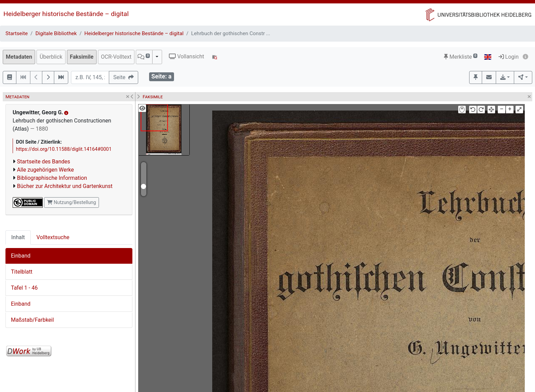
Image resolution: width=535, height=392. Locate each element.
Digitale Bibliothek (56, 33)
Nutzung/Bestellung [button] (71, 202)
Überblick (51, 57)
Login (509, 57)
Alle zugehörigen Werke (46, 170)
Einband (21, 256)
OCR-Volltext (116, 57)
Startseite (17, 33)
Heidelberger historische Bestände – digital (66, 14)
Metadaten (19, 57)
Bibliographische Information (52, 178)
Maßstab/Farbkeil (32, 320)
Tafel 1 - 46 (24, 288)
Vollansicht (186, 56)
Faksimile (82, 57)
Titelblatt (22, 272)
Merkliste (461, 57)
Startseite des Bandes (44, 162)
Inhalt (18, 237)
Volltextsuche (53, 237)
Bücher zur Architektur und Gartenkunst (65, 186)
